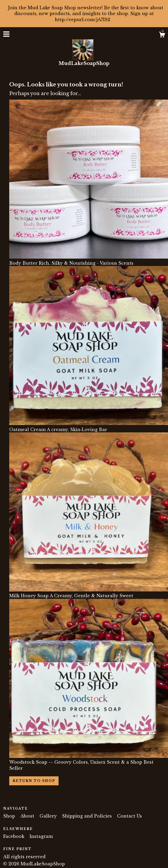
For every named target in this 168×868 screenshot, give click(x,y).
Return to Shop (34, 781)
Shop (10, 816)
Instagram (41, 836)
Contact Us (129, 816)
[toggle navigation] (6, 34)
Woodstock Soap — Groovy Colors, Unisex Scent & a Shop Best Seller (89, 762)
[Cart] (162, 35)
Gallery (49, 816)
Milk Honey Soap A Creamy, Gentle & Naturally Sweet (89, 593)
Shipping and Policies (88, 816)
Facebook (14, 836)
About (28, 816)
